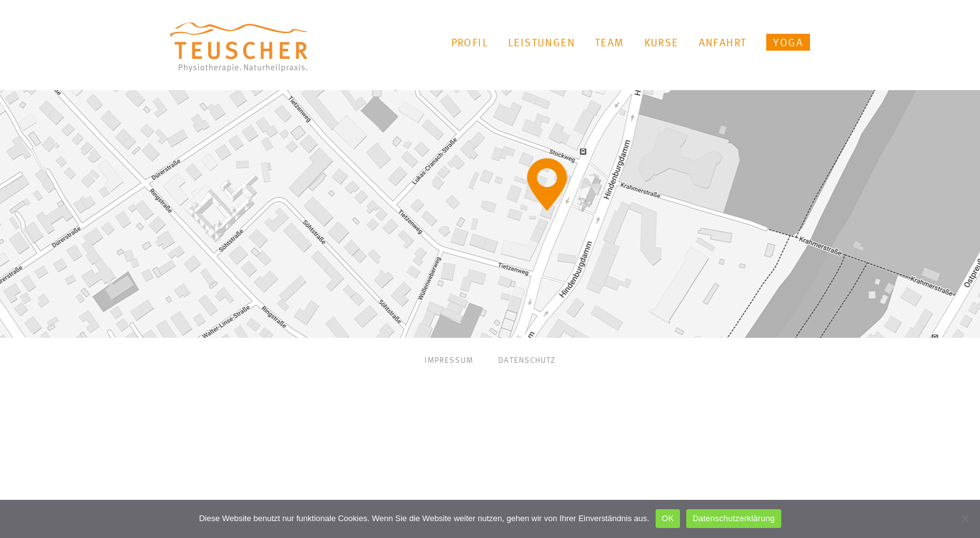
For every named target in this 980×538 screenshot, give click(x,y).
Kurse (662, 42)
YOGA (788, 42)
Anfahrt (723, 42)
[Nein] (964, 519)
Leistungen (542, 42)
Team (610, 42)
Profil (470, 42)
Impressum (449, 360)
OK (668, 518)
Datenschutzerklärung (733, 518)
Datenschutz (527, 360)
